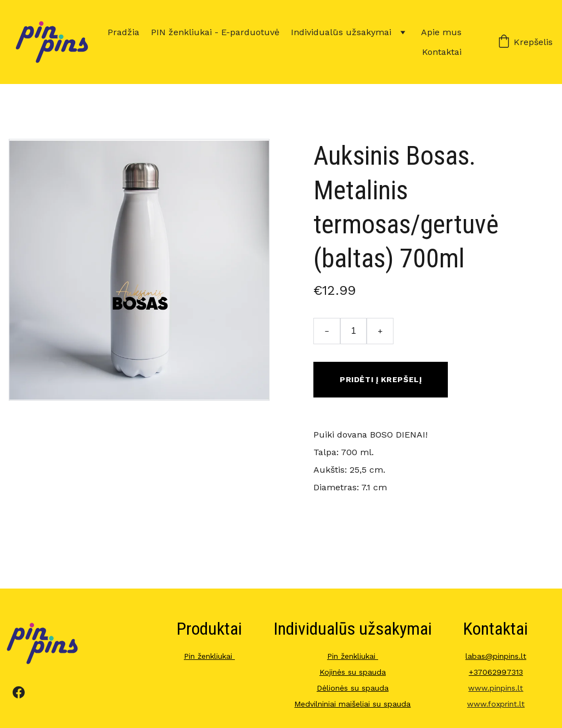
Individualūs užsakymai (341, 32)
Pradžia (123, 32)
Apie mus (441, 32)
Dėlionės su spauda (353, 688)
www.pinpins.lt (496, 688)
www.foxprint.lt (496, 704)
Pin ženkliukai (209, 656)
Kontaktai (442, 52)
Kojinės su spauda (353, 672)
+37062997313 (496, 672)
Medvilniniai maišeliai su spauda (352, 704)
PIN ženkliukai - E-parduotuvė (215, 32)
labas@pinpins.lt (496, 656)
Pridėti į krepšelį (381, 379)
